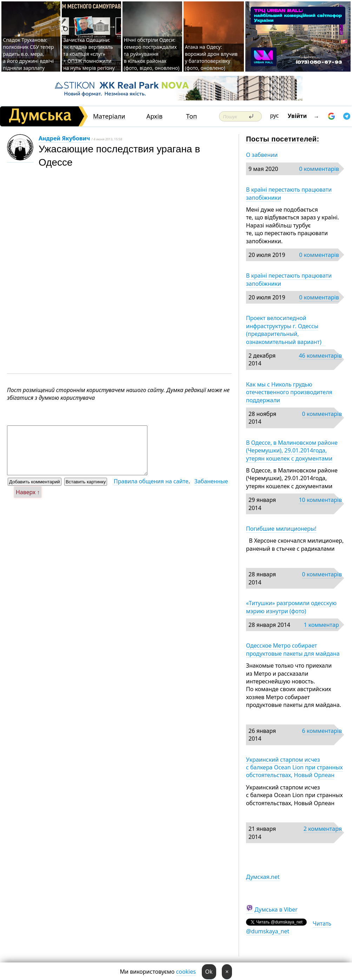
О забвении (262, 155)
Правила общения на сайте (151, 481)
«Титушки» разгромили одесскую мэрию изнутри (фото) (291, 607)
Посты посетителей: (283, 139)
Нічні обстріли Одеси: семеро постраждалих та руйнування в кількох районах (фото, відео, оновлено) (152, 54)
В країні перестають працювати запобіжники (289, 193)
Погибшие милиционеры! (281, 529)
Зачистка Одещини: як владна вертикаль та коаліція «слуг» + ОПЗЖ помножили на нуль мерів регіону (89, 54)
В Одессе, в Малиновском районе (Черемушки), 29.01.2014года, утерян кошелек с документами (292, 451)
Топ (191, 116)
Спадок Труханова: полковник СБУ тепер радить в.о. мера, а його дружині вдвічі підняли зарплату (28, 54)
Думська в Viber (276, 909)
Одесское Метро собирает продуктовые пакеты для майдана (293, 649)
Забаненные (211, 481)
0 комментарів (319, 169)
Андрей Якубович (64, 138)
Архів (154, 116)
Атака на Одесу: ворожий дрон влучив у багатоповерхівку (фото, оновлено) (211, 57)
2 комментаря (323, 829)
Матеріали (109, 116)
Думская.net (263, 877)
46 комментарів (320, 356)
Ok (209, 972)
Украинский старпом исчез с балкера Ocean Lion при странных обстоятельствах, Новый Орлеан (294, 767)
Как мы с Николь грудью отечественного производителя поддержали (289, 392)
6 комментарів (322, 731)
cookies (186, 972)
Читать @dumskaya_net (289, 927)
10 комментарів (320, 500)
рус (275, 115)
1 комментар (321, 625)
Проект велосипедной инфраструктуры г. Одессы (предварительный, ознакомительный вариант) (286, 330)
